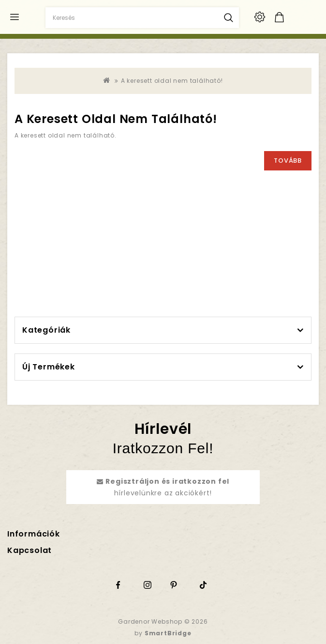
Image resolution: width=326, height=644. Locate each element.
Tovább (288, 161)
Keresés (229, 18)
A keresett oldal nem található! (172, 81)
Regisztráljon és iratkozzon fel (167, 481)
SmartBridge (168, 633)
